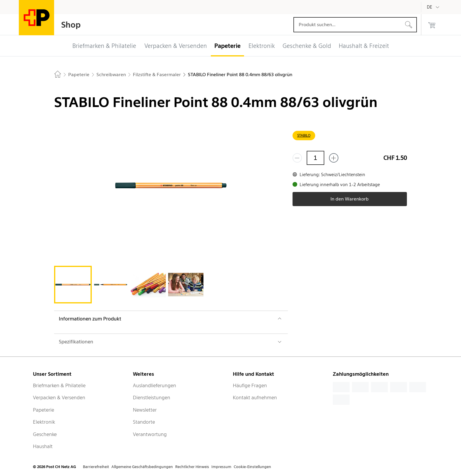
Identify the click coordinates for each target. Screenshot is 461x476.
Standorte (144, 422)
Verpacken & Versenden (59, 397)
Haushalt (43, 446)
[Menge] (315, 158)
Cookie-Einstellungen (252, 467)
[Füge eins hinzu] (334, 158)
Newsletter (145, 410)
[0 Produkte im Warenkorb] (432, 25)
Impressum (221, 467)
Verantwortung (150, 434)
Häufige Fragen (250, 385)
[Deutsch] (434, 7)
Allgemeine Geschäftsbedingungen (142, 467)
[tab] (73, 285)
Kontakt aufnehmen (255, 397)
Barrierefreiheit (96, 467)
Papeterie (44, 410)
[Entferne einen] (297, 158)
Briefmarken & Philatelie (59, 385)
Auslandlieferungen (154, 385)
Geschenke (45, 434)
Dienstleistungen (152, 397)
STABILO (304, 135)
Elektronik (44, 422)
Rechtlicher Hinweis (192, 467)
